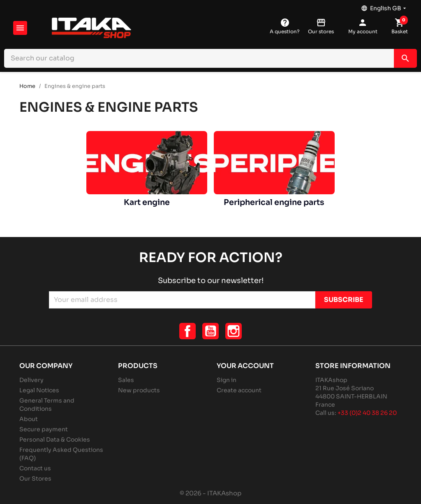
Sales (126, 380)
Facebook (187, 331)
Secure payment (44, 429)
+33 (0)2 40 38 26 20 (367, 413)
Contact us (35, 468)
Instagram (234, 331)
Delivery (31, 380)
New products (139, 390)
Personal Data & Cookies (55, 440)
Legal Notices (39, 390)
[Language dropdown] (384, 6)
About (29, 419)
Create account (239, 390)
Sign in (227, 380)
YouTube (210, 331)
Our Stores (35, 479)
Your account (245, 366)
